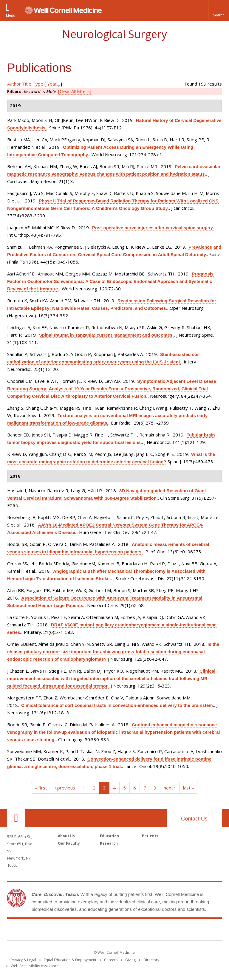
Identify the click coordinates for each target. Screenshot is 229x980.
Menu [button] (11, 15)
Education (109, 836)
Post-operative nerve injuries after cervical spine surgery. (153, 228)
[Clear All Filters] (75, 91)
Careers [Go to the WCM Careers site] (111, 960)
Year (52, 84)
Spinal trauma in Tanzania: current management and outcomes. (106, 335)
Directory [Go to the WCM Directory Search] (151, 960)
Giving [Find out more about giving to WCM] (130, 960)
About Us (66, 836)
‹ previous (65, 788)
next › (170, 788)
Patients (150, 836)
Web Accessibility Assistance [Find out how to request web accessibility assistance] (35, 966)
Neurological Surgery (114, 34)
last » (189, 788)
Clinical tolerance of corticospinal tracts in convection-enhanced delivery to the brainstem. (118, 705)
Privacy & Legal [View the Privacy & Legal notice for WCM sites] (23, 960)
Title (27, 84)
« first (41, 788)
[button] (219, 10)
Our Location (16, 818)
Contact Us (194, 819)
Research (109, 843)
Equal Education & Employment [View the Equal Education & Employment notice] (70, 960)
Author (14, 84)
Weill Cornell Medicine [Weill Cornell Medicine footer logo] (114, 931)
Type (38, 84)
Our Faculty (69, 843)
